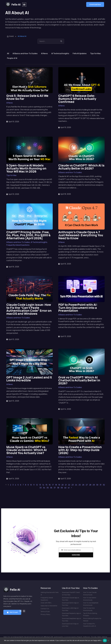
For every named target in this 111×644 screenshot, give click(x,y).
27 (87, 485)
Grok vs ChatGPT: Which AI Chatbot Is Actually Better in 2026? (79, 380)
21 (66, 485)
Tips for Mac (95, 53)
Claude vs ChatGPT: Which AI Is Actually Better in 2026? (81, 167)
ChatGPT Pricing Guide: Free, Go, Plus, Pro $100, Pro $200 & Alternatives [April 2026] (28, 235)
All (8, 53)
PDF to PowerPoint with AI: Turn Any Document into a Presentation (78, 308)
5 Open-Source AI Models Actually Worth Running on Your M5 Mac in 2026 (26, 168)
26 (83, 485)
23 (73, 485)
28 (90, 485)
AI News (44, 53)
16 (50, 485)
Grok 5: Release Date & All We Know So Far (27, 97)
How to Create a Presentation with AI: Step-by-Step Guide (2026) (80, 450)
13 (40, 485)
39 (62, 488)
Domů (10, 36)
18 (56, 485)
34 (44, 488)
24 (76, 485)
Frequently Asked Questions (18, 245)
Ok (105, 640)
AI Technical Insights (60, 53)
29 (94, 485)
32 (104, 485)
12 (37, 485)
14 (43, 485)
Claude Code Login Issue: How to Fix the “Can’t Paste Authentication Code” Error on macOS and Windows (29, 309)
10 (31, 485)
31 (101, 485)
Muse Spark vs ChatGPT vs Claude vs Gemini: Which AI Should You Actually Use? (27, 450)
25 (80, 485)
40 (65, 488)
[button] (24, 5)
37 (55, 488)
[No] (108, 641)
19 (59, 485)
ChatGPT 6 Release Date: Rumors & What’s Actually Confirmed (77, 99)
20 (63, 485)
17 (53, 485)
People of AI (12, 58)
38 (58, 488)
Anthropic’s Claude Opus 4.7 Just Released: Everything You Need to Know (81, 235)
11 (34, 485)
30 (97, 485)
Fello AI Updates (80, 53)
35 (48, 488)
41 (69, 488)
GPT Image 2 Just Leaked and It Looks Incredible (29, 379)
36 (51, 488)
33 (41, 488)
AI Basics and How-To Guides (25, 53)
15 (46, 485)
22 (69, 485)
